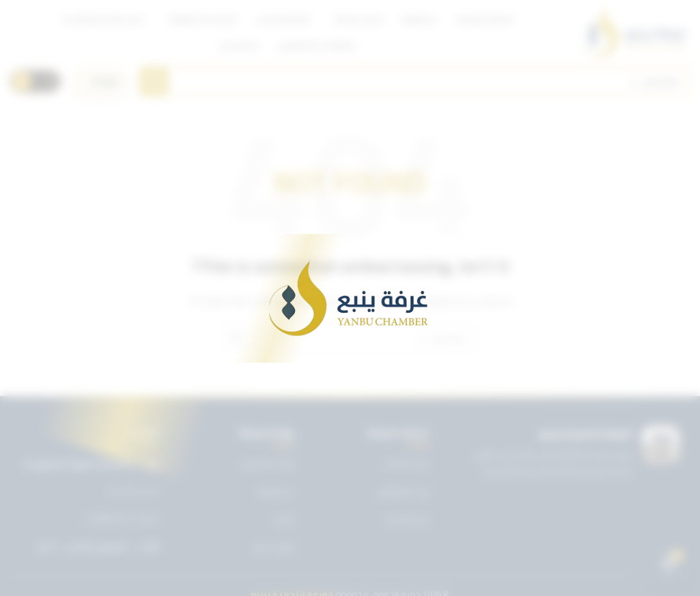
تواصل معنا (274, 547)
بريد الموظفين (403, 492)
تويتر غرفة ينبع (268, 463)
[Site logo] (634, 32)
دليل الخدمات (405, 463)
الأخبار (284, 519)
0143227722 (134, 492)
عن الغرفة (276, 492)
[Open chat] (669, 565)
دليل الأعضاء (406, 519)
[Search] (415, 81)
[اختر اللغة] (100, 81)
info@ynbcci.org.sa (123, 518)
